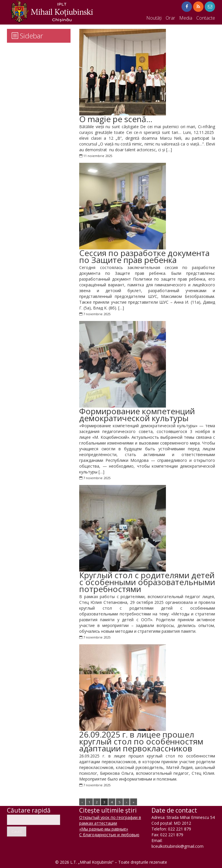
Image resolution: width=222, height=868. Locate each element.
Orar (170, 18)
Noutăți (154, 18)
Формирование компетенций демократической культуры (137, 415)
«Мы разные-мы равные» (104, 829)
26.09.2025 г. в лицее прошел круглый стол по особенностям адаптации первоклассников (141, 741)
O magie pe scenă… (116, 119)
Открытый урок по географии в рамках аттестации (110, 820)
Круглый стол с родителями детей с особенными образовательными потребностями (147, 582)
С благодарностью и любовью (109, 835)
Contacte (206, 18)
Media (186, 18)
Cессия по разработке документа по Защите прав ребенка (144, 256)
